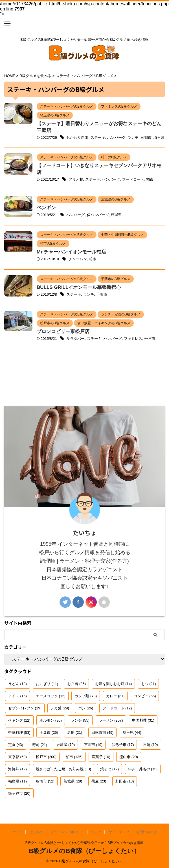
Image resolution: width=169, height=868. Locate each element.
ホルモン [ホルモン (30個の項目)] (51, 720)
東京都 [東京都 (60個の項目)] (17, 757)
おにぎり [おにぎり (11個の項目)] (47, 684)
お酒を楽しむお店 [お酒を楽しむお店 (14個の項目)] (114, 684)
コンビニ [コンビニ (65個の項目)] (145, 696)
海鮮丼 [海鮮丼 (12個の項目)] (17, 769)
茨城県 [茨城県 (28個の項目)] (73, 781)
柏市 (150, 179)
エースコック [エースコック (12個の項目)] (51, 696)
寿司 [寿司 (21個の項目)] (40, 745)
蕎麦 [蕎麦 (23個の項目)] (99, 781)
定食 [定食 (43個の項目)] (16, 745)
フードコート (133, 179)
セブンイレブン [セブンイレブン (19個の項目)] (25, 708)
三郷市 (146, 137)
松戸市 (150, 339)
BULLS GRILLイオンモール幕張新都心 (79, 287)
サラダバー (75, 339)
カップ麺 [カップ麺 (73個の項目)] (86, 696)
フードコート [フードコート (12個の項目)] (117, 708)
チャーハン (78, 259)
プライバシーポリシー (67, 832)
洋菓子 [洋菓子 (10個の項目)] (101, 757)
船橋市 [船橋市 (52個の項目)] (45, 781)
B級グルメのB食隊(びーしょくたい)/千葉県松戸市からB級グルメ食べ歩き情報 (84, 843)
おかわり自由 (77, 137)
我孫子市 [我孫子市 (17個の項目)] (123, 745)
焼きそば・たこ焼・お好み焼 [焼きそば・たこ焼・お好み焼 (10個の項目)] (63, 769)
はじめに (36, 832)
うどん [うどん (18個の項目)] (17, 684)
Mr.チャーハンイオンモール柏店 (71, 252)
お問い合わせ (146, 832)
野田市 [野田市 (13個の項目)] (125, 781)
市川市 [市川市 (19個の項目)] (93, 745)
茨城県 (116, 215)
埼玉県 (159, 137)
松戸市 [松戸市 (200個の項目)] (46, 757)
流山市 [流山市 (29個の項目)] (129, 757)
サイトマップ (119, 832)
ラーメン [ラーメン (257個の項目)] (111, 720)
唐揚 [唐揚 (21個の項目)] (75, 732)
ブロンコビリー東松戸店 (63, 331)
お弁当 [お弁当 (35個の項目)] (76, 684)
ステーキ (98, 137)
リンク (96, 832)
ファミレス (133, 339)
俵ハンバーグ (98, 215)
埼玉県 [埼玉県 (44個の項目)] (132, 732)
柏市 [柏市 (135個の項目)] (74, 757)
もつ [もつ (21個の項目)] (149, 684)
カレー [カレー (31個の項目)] (115, 696)
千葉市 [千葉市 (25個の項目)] (49, 732)
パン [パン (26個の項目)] (86, 708)
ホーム (17, 832)
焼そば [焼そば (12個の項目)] (109, 769)
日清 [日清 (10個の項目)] (151, 745)
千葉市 (102, 294)
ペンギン (46, 208)
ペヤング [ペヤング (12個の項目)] (19, 720)
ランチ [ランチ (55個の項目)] (80, 720)
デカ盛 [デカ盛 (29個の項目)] (60, 708)
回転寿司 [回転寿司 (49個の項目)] (103, 732)
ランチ (133, 137)
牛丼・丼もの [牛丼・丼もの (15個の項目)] (143, 769)
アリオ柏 (76, 179)
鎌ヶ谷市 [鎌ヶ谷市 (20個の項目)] (19, 793)
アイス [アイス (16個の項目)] (17, 696)
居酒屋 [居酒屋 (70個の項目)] (65, 745)
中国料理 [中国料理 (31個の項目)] (143, 720)
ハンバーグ (116, 137)
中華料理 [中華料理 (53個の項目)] (19, 732)
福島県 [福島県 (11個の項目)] (17, 781)
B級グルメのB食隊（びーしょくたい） (85, 851)
